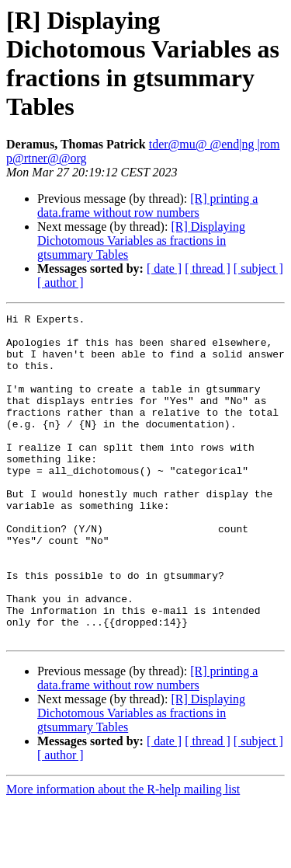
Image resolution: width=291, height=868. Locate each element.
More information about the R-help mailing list (123, 854)
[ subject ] (258, 268)
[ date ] (164, 268)
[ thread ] (208, 268)
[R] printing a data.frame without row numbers (147, 206)
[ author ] (61, 282)
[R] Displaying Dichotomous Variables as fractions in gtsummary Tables (141, 241)
